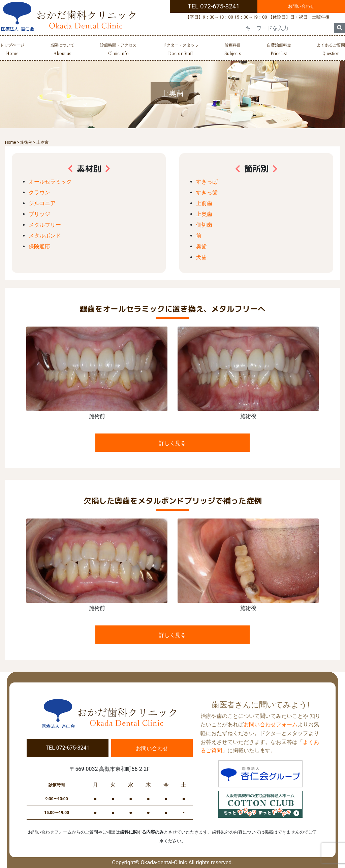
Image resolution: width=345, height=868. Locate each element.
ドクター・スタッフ (181, 50)
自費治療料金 (279, 50)
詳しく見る (172, 443)
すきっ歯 (207, 192)
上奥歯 (204, 214)
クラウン (39, 192)
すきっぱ (207, 182)
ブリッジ (39, 214)
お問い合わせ (301, 6)
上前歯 (204, 203)
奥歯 (201, 246)
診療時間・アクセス (118, 50)
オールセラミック (50, 182)
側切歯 (204, 225)
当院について (62, 50)
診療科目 (233, 50)
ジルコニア (42, 203)
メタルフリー (45, 225)
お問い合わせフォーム (271, 724)
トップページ (12, 50)
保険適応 (39, 246)
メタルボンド (45, 236)
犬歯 (201, 257)
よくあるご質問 (331, 50)
